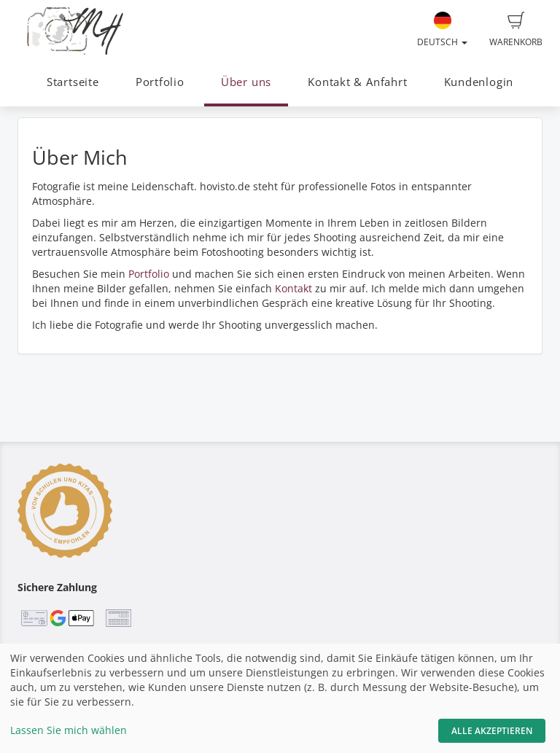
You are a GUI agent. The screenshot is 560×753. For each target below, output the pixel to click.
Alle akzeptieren (492, 731)
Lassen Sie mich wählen (69, 730)
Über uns (246, 82)
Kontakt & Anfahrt (357, 82)
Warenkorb (516, 30)
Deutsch (442, 30)
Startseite (73, 82)
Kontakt (293, 288)
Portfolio (160, 82)
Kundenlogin (479, 82)
